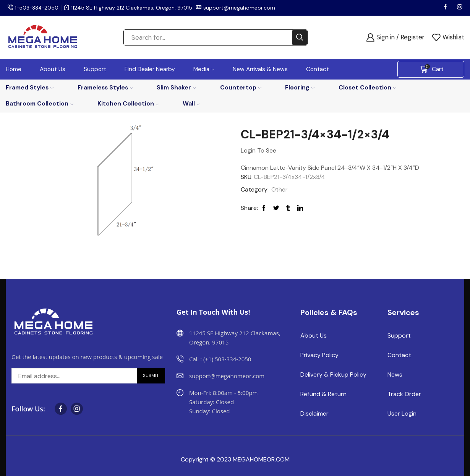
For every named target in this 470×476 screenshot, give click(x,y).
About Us (53, 69)
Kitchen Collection (128, 103)
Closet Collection (367, 87)
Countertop (241, 87)
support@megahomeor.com (241, 8)
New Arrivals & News (260, 69)
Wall (191, 103)
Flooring (300, 87)
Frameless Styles (105, 87)
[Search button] (300, 37)
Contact (318, 69)
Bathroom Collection (40, 103)
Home (14, 69)
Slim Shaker (176, 87)
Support (95, 69)
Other (280, 189)
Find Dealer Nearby (150, 69)
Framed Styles (30, 87)
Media (204, 69)
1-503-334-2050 (37, 8)
